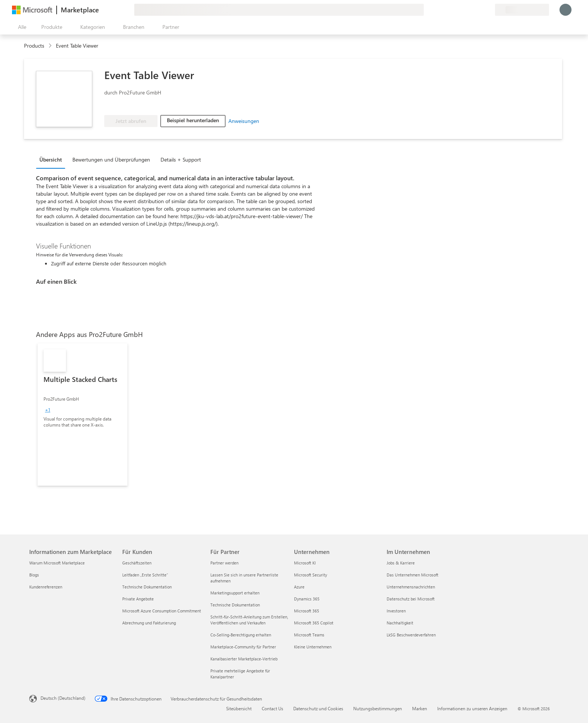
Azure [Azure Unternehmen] (299, 587)
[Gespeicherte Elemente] (480, 10)
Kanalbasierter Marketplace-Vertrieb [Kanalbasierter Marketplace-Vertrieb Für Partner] (244, 659)
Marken (420, 708)
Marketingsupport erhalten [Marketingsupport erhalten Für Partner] (235, 593)
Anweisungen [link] (244, 121)
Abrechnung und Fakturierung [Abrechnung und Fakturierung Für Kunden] (149, 623)
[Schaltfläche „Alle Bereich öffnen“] (21, 27)
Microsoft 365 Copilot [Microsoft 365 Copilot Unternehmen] (314, 623)
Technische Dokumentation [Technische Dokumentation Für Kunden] (147, 587)
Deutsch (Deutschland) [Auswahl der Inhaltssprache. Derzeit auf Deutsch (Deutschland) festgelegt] (63, 698)
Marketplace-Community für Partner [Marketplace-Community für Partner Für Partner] (243, 647)
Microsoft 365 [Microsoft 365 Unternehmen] (307, 611)
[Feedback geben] (462, 10)
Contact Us (272, 708)
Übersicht (51, 159)
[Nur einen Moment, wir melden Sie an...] (565, 10)
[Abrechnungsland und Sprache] (522, 10)
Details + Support (181, 159)
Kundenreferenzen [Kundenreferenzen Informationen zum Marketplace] (46, 587)
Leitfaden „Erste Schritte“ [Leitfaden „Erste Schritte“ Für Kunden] (145, 575)
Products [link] (34, 46)
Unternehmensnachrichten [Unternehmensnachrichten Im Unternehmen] (411, 587)
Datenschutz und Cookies (318, 708)
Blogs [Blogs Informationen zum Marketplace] (34, 575)
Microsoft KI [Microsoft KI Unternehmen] (305, 563)
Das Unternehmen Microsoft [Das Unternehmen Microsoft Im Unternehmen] (412, 575)
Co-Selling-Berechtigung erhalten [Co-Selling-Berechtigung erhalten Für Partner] (241, 635)
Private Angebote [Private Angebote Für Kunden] (138, 599)
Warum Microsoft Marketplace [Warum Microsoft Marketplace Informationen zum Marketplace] (57, 563)
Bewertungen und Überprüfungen (111, 159)
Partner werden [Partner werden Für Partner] (224, 563)
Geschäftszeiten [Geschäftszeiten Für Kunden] (137, 563)
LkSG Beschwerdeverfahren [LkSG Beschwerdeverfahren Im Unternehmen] (411, 635)
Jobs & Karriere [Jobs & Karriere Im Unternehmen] (401, 563)
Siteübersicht (239, 708)
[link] (82, 415)
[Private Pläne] (489, 10)
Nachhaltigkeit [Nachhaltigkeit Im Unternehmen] (400, 623)
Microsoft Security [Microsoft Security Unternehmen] (310, 575)
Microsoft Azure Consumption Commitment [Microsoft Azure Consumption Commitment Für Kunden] (162, 611)
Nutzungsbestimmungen (378, 708)
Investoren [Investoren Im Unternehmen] (396, 611)
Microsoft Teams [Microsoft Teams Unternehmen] (309, 635)
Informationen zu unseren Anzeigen (472, 708)
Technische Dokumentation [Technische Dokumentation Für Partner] (235, 605)
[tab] (52, 159)
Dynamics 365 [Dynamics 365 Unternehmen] (307, 599)
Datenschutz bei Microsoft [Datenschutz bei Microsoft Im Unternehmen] (411, 599)
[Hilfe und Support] (471, 10)
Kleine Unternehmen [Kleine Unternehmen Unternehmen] (313, 647)
